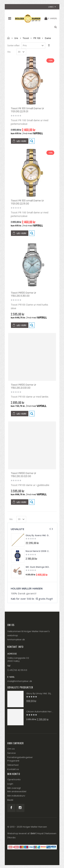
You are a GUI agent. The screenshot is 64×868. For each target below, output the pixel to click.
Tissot (26, 38)
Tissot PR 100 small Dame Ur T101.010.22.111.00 (27, 202)
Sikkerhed (13, 765)
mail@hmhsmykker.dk (20, 681)
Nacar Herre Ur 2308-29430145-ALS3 (38, 551)
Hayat (40, 833)
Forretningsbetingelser (20, 757)
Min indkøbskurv (16, 796)
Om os (11, 749)
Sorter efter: (14, 45)
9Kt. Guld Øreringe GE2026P (38, 567)
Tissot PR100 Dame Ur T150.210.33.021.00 (23, 475)
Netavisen (51, 833)
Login (10, 784)
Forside (9, 38)
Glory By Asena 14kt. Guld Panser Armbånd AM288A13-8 (38, 535)
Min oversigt (14, 788)
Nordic (12, 838)
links (51, 7)
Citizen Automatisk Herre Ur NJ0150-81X (40, 712)
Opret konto (14, 779)
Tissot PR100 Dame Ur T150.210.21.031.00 (23, 386)
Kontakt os (13, 769)
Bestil (10, 800)
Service (12, 753)
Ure (16, 38)
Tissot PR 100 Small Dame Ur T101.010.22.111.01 (27, 110)
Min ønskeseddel (17, 791)
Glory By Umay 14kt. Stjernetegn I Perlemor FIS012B (40, 694)
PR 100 (37, 38)
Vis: (9, 52)
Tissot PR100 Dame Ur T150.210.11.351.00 (23, 294)
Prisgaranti (13, 761)
